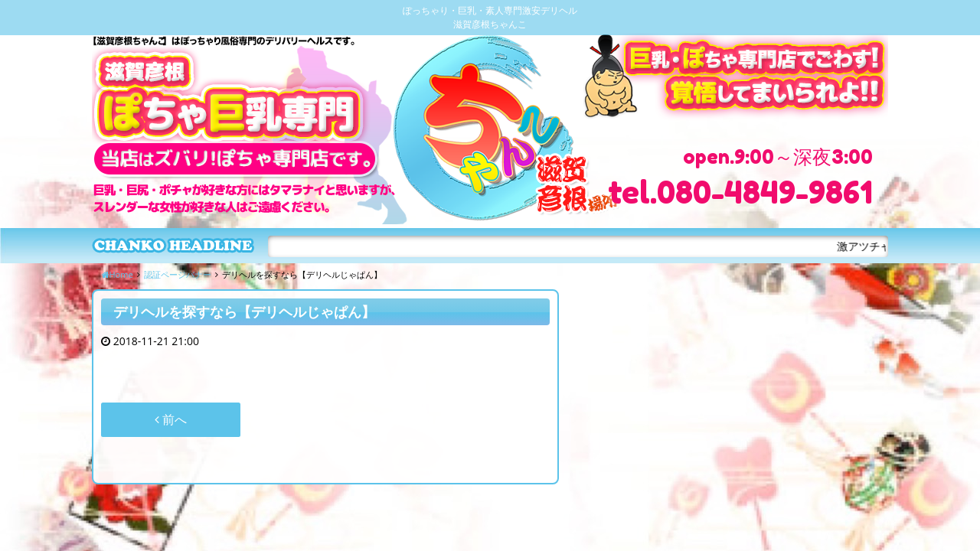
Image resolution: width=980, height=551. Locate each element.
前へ (171, 419)
